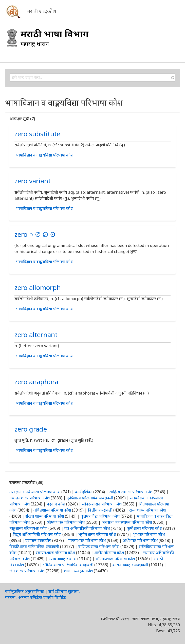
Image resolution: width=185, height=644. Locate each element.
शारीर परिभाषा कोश (109, 553)
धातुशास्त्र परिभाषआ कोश (28, 528)
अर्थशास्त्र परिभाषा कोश (140, 540)
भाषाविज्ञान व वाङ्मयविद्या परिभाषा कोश (45, 155)
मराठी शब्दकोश (42, 11)
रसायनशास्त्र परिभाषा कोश (55, 553)
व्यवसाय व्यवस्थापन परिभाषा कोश (127, 522)
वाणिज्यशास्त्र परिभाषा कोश (99, 547)
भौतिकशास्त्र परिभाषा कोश (115, 559)
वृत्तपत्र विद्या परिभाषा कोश (100, 516)
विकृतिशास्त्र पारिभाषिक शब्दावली (35, 547)
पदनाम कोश (56, 504)
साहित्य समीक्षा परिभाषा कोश (131, 492)
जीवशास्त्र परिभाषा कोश (27, 571)
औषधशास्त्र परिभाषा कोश (66, 522)
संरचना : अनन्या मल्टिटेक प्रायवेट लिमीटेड (36, 597)
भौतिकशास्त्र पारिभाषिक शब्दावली (68, 565)
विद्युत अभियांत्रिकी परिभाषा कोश (37, 534)
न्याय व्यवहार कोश (63, 559)
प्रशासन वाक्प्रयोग (38, 540)
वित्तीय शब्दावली (100, 510)
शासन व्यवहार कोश (78, 571)
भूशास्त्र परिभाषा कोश (149, 534)
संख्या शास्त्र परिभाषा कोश (45, 516)
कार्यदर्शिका (84, 492)
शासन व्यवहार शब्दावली (130, 565)
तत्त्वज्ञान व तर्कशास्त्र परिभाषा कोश (35, 492)
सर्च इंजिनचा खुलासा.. (64, 591)
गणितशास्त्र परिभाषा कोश (52, 510)
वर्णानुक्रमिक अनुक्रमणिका (25, 591)
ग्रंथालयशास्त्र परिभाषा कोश (30, 498)
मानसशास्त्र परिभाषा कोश (87, 540)
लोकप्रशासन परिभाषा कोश (102, 504)
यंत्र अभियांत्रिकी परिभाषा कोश (87, 528)
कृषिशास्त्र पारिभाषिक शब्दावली (90, 498)
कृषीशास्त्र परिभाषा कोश (144, 528)
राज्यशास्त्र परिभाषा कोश (147, 510)
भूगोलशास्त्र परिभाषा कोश (97, 534)
